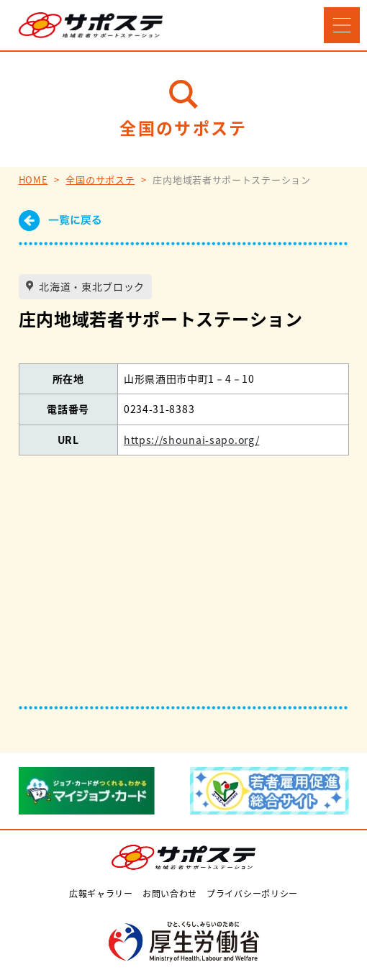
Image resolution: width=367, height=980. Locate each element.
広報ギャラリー (101, 893)
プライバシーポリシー (252, 893)
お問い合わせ (170, 893)
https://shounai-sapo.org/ (192, 440)
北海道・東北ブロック (91, 286)
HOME (33, 180)
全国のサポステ (100, 180)
